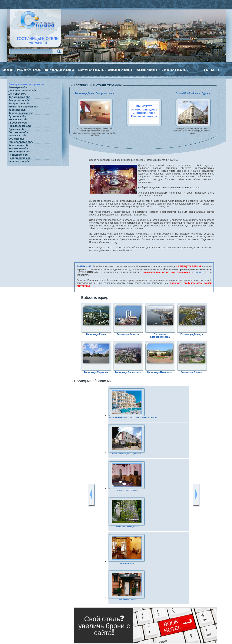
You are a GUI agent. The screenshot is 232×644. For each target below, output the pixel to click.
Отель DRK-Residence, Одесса (193, 93)
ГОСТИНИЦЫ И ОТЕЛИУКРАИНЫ (38, 41)
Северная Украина (173, 70)
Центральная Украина (59, 70)
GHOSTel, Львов (127, 563)
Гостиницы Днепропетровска (160, 336)
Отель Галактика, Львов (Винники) (127, 454)
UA (220, 70)
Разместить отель (29, 70)
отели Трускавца (203, 239)
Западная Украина (120, 70)
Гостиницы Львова (192, 372)
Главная (7, 70)
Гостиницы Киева (96, 334)
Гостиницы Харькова (96, 372)
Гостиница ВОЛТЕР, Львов (127, 490)
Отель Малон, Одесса (127, 600)
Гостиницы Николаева (160, 372)
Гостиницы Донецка (192, 334)
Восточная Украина (91, 70)
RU (213, 70)
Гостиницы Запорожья (128, 372)
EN (206, 70)
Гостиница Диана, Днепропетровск (95, 93)
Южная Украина (147, 70)
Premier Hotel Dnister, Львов (127, 527)
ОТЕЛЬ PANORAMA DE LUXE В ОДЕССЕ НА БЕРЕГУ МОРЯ (133, 417)
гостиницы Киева (182, 237)
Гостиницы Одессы (128, 334)
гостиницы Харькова (102, 239)
